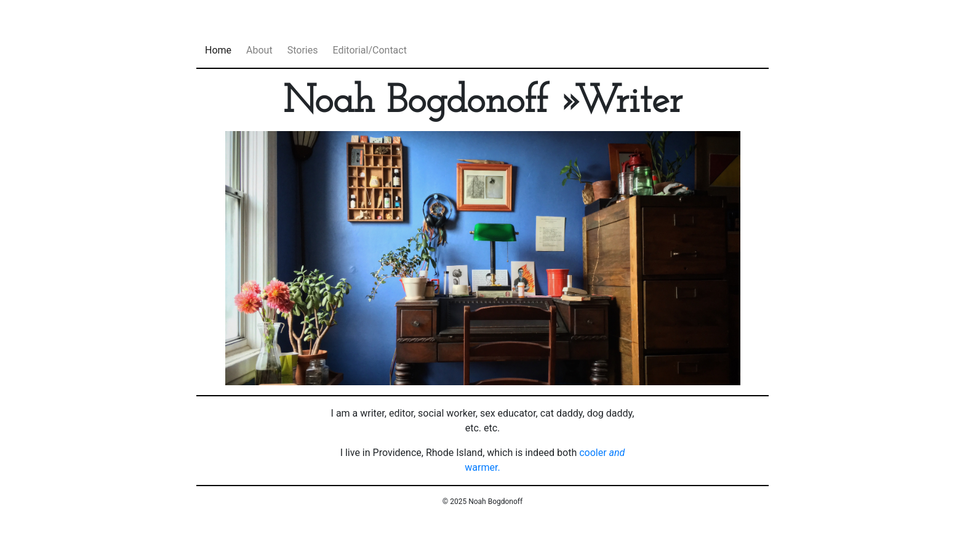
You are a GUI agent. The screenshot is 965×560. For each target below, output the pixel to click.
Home (218, 50)
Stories (303, 50)
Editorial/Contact (370, 50)
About (259, 50)
